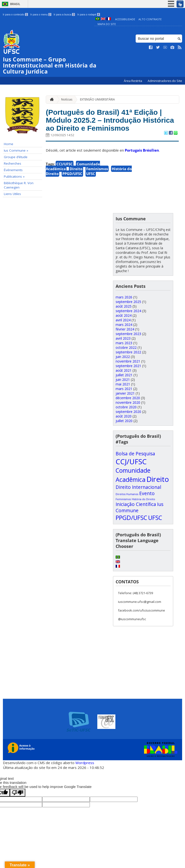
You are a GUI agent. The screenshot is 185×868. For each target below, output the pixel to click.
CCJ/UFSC (65, 177)
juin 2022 (123, 357)
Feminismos (97, 182)
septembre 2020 (128, 412)
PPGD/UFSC (72, 187)
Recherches (13, 163)
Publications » (14, 176)
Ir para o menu (41, 14)
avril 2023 (123, 338)
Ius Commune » (16, 150)
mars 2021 (124, 389)
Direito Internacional (138, 487)
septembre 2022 (128, 352)
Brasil (15, 4)
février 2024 (125, 329)
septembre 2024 (128, 311)
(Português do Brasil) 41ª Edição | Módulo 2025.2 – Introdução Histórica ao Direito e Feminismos (111, 126)
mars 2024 (124, 325)
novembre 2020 (128, 402)
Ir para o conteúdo (15, 14)
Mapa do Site (107, 24)
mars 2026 (124, 297)
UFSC (91, 187)
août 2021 (124, 370)
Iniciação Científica (136, 504)
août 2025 (124, 306)
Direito (76, 182)
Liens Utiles (12, 194)
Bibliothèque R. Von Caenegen (19, 185)
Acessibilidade (125, 19)
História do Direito (143, 499)
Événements (13, 170)
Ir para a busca (64, 14)
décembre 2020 (128, 398)
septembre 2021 (128, 366)
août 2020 (124, 416)
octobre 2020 (126, 407)
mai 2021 (123, 384)
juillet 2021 (124, 375)
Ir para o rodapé (89, 14)
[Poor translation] (18, 792)
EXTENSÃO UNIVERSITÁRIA (97, 99)
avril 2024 (123, 320)
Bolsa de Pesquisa (135, 454)
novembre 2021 (128, 361)
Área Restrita (133, 81)
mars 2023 (124, 343)
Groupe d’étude (16, 157)
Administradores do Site (165, 81)
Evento (147, 493)
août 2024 (124, 315)
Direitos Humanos (127, 494)
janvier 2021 (125, 393)
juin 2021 (123, 380)
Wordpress (85, 762)
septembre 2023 (128, 334)
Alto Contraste (150, 19)
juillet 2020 (124, 421)
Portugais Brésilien (142, 163)
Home (9, 144)
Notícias (67, 99)
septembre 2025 (128, 302)
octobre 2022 (126, 347)
